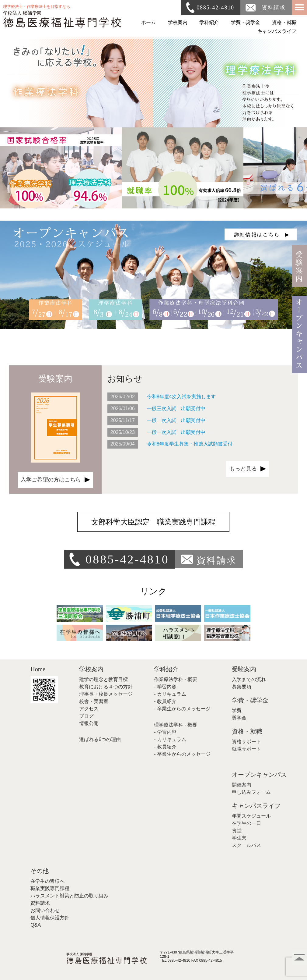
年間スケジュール (251, 816)
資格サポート (246, 742)
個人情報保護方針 (50, 918)
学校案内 (178, 22)
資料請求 (274, 8)
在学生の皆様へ (47, 881)
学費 (237, 710)
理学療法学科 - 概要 (176, 725)
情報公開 (89, 723)
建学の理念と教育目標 (103, 679)
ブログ (86, 716)
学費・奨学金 (246, 22)
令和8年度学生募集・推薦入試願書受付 (190, 444)
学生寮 (239, 838)
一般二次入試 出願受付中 (176, 420)
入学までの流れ (249, 679)
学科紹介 (209, 22)
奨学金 (239, 718)
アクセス (89, 709)
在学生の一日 (246, 823)
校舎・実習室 (94, 701)
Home (38, 669)
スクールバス (246, 845)
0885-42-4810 (215, 8)
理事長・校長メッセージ (106, 694)
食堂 (237, 831)
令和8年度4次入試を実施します (181, 397)
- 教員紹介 (165, 701)
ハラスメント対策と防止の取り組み (69, 896)
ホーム (148, 22)
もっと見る (243, 469)
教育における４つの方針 (106, 687)
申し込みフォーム (251, 792)
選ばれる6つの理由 (100, 739)
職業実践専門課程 (50, 888)
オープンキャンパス (259, 775)
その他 (40, 871)
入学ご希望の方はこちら (51, 480)
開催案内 (242, 785)
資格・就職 (284, 22)
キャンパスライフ (277, 31)
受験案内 (244, 669)
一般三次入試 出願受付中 (176, 408)
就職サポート (246, 749)
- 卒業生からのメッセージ (182, 709)
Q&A (36, 925)
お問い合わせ (45, 910)
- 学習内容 (165, 687)
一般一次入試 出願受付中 (176, 432)
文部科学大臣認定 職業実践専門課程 (153, 522)
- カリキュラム (170, 694)
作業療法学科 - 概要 (176, 679)
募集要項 (242, 687)
